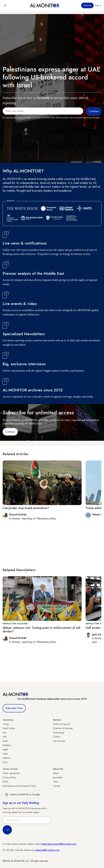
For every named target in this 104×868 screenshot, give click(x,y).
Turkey (6, 724)
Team (56, 782)
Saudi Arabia (9, 728)
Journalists (58, 777)
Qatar (5, 754)
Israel (5, 741)
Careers (57, 786)
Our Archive (59, 741)
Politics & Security (62, 724)
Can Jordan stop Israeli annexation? (26, 508)
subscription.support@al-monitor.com (59, 844)
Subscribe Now (14, 708)
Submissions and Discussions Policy (19, 786)
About (56, 773)
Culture (56, 737)
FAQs (5, 782)
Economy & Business (63, 728)
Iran (4, 733)
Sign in (98, 5)
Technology (59, 733)
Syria (5, 762)
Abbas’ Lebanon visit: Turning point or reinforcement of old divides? (41, 630)
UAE (5, 737)
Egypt (5, 749)
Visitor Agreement (11, 773)
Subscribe (87, 5)
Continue (10, 432)
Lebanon (7, 758)
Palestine (7, 745)
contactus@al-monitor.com (47, 850)
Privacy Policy (9, 777)
